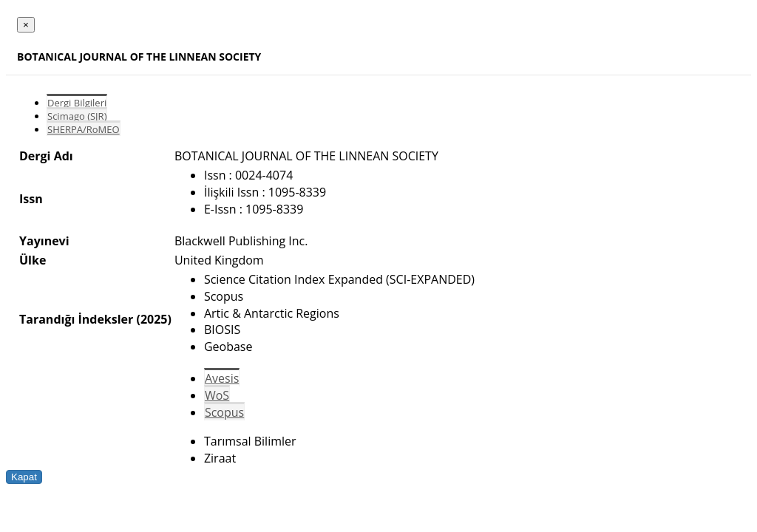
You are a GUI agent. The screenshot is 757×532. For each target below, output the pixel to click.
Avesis (222, 378)
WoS (217, 395)
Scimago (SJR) (77, 116)
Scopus (224, 412)
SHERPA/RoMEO (84, 129)
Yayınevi (44, 241)
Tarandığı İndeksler (76, 319)
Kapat (24, 477)
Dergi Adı (46, 156)
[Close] (26, 25)
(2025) (153, 319)
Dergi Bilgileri (77, 103)
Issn (31, 199)
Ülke (33, 260)
